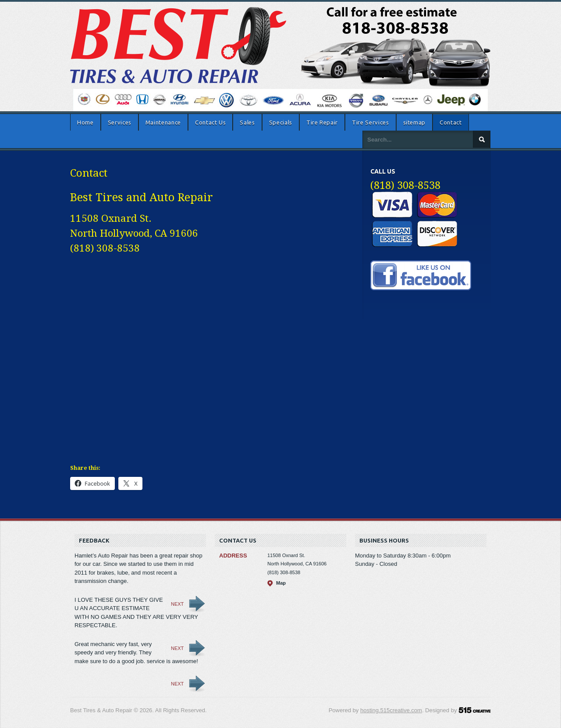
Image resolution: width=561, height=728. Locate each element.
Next (177, 604)
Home (85, 122)
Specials (281, 122)
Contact (451, 122)
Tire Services (370, 122)
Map (281, 583)
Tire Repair (322, 122)
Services (120, 122)
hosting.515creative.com (391, 710)
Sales (247, 122)
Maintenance (163, 122)
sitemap (415, 122)
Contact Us (211, 122)
